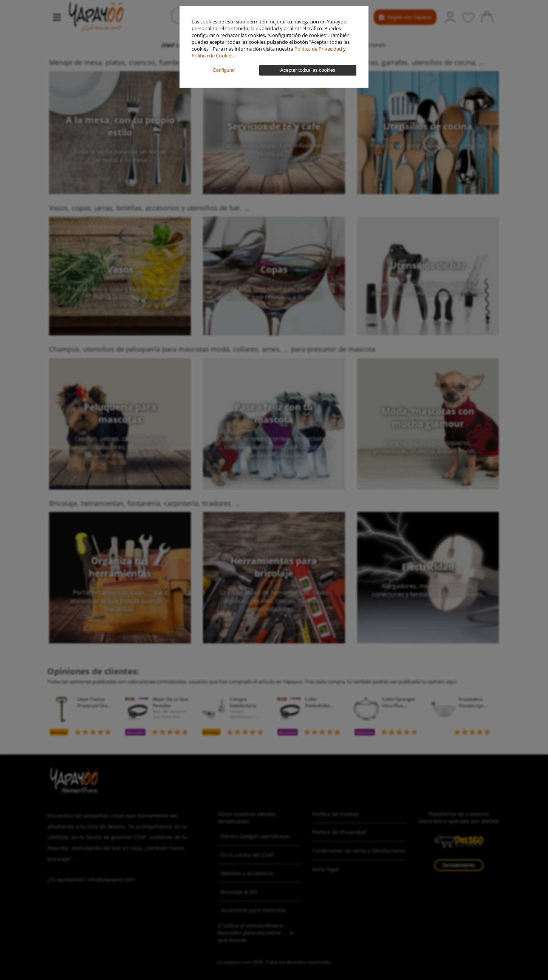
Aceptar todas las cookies (308, 70)
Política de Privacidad (319, 49)
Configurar (224, 70)
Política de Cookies (213, 56)
